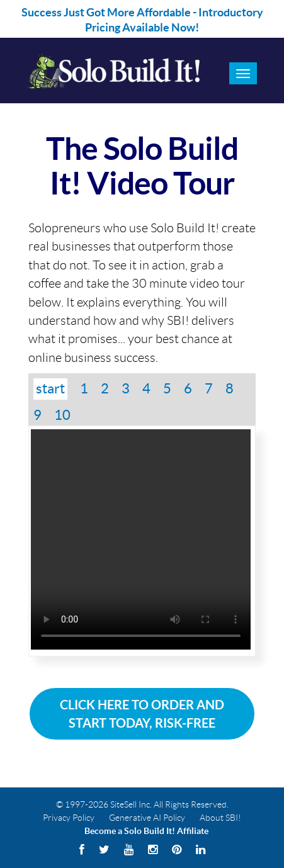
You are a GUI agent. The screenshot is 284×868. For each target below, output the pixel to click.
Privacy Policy (69, 818)
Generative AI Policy (147, 818)
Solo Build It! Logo (112, 70)
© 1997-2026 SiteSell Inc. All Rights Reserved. (142, 804)
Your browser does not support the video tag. (141, 539)
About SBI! (220, 818)
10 (62, 415)
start (50, 388)
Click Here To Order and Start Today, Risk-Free (142, 714)
